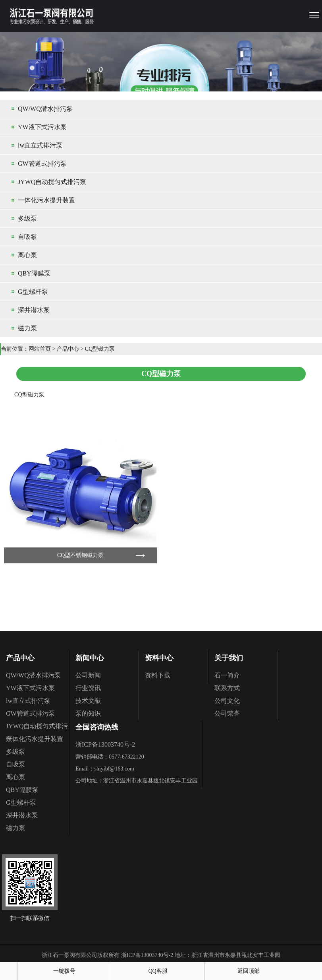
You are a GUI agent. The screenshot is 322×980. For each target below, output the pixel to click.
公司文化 (227, 701)
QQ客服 (158, 971)
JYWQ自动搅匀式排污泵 (52, 182)
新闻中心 (90, 658)
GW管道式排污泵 (42, 164)
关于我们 (229, 658)
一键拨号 (64, 971)
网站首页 (40, 349)
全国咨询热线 (97, 727)
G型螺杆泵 (33, 292)
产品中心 (68, 349)
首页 (9, 971)
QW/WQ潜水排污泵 (45, 109)
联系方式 (227, 688)
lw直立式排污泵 (40, 145)
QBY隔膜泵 (34, 273)
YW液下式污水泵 (42, 127)
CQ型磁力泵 (100, 349)
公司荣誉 (227, 713)
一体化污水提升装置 (46, 200)
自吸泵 (27, 237)
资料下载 (158, 675)
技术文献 (88, 701)
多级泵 (27, 218)
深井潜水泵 (34, 310)
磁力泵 (27, 328)
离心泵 (27, 255)
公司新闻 (88, 675)
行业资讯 (88, 688)
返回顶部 (249, 971)
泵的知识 (88, 713)
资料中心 (159, 658)
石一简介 (227, 675)
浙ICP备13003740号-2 (105, 744)
